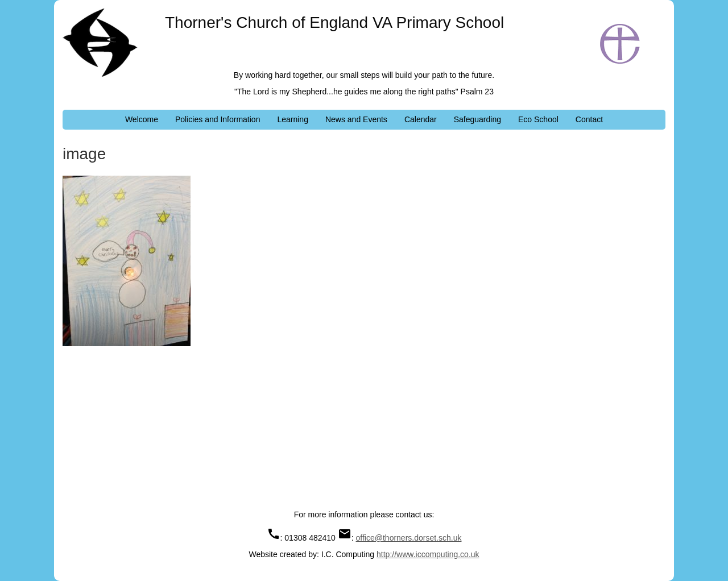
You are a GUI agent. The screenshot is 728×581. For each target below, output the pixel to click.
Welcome (142, 119)
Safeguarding (477, 119)
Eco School (538, 119)
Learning (293, 119)
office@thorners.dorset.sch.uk (409, 538)
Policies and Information (218, 119)
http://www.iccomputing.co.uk (428, 554)
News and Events (356, 119)
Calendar (421, 119)
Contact (589, 119)
